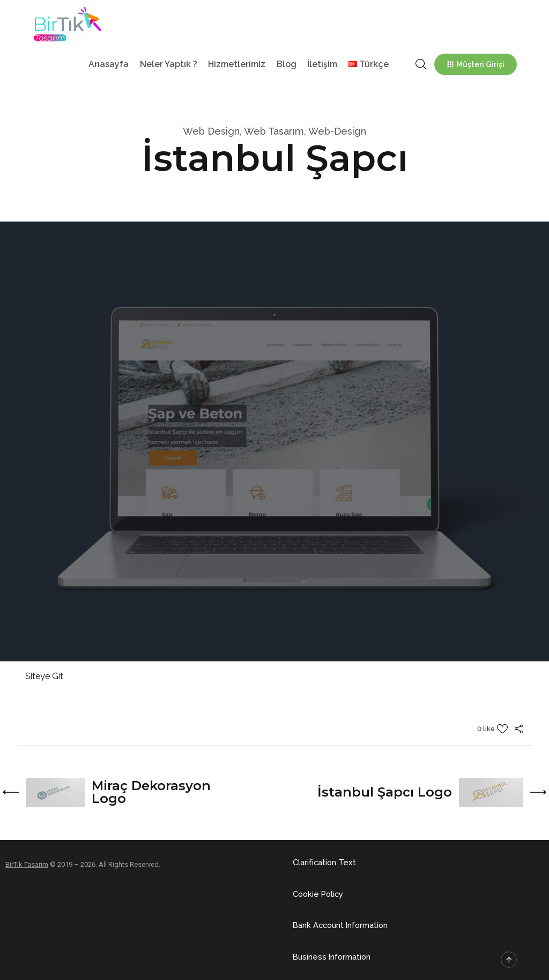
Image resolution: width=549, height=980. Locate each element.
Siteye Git (44, 676)
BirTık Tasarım (27, 864)
